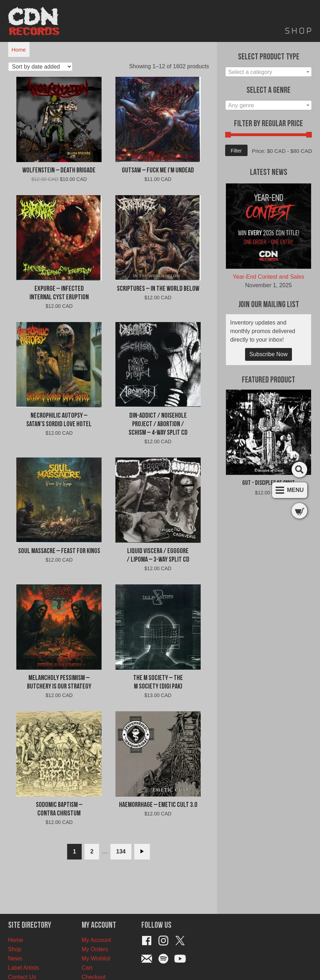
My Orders (95, 949)
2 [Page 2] (92, 852)
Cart (87, 968)
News (15, 958)
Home (19, 50)
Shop (15, 949)
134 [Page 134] (121, 852)
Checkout (94, 977)
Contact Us (22, 977)
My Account (96, 940)
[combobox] (269, 72)
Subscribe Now (269, 354)
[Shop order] (40, 67)
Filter (236, 151)
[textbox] (269, 72)
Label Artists (24, 968)
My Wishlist (96, 958)
